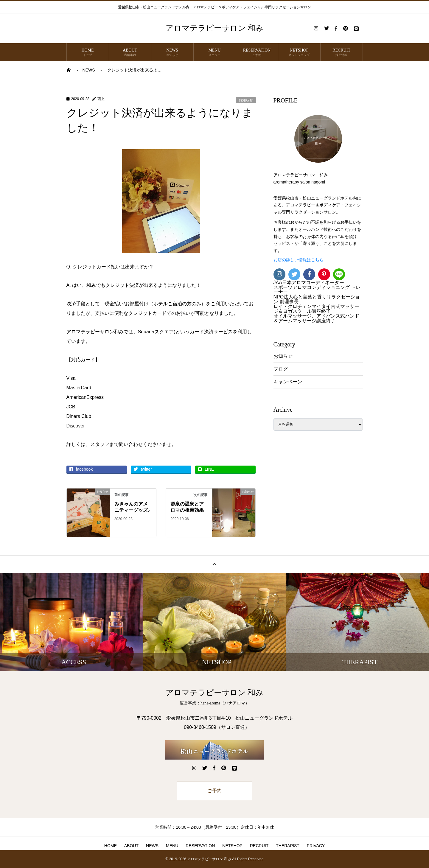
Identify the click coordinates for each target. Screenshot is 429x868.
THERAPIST (288, 846)
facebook (81, 469)
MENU (215, 53)
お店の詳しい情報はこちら (299, 260)
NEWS (172, 53)
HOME (88, 53)
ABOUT (130, 53)
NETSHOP (299, 53)
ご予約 (214, 791)
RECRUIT (342, 53)
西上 (101, 99)
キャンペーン (288, 382)
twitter (143, 469)
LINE (206, 469)
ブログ (281, 369)
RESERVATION (257, 53)
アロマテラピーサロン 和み (215, 28)
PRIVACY (316, 846)
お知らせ (246, 100)
